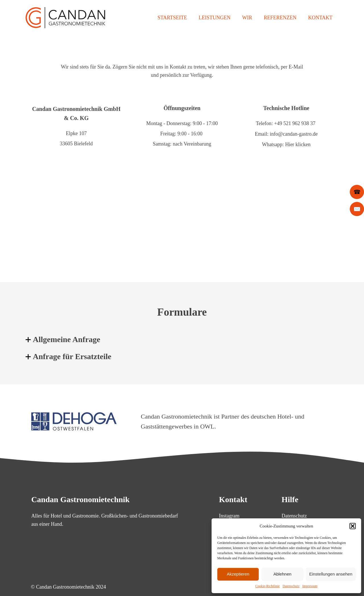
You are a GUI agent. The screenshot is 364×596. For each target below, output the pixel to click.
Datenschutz (291, 586)
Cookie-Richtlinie (268, 586)
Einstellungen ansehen (331, 574)
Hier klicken (298, 144)
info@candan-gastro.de (294, 134)
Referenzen (280, 18)
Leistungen (214, 18)
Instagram (229, 515)
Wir (247, 18)
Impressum (310, 586)
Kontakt (320, 18)
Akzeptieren (238, 574)
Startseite (172, 18)
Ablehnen (282, 574)
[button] (353, 526)
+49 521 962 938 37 (295, 123)
